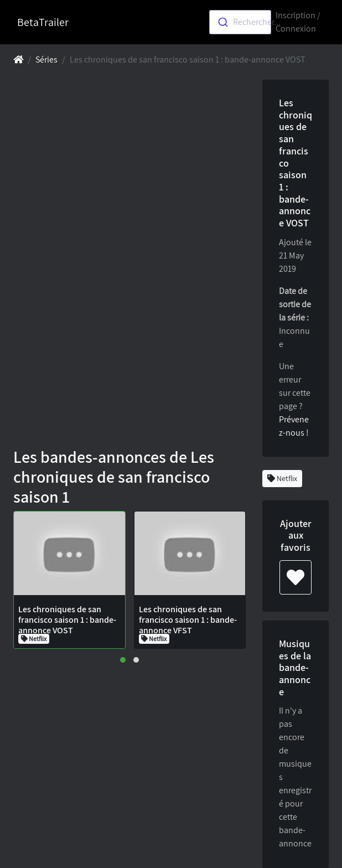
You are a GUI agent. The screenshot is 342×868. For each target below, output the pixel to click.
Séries (46, 60)
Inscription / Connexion (298, 22)
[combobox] (240, 22)
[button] (123, 660)
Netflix (282, 478)
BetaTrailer (43, 22)
